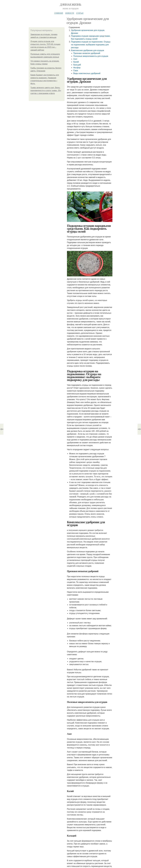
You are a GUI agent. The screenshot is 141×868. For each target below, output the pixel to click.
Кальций (77, 65)
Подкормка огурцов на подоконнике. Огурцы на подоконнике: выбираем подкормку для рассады (91, 45)
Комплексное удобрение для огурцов (88, 50)
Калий (76, 62)
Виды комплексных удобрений (87, 73)
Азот (75, 59)
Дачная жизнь (70, 5)
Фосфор (77, 68)
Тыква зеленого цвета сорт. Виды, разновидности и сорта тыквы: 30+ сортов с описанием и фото (46, 90)
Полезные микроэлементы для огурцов (91, 56)
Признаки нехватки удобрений (87, 53)
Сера (76, 70)
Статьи (80, 13)
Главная (59, 13)
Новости (70, 13)
